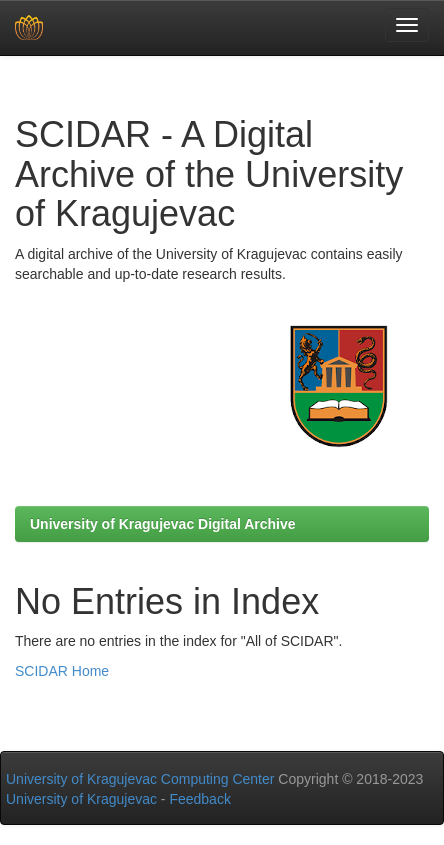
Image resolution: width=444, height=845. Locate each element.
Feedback (199, 799)
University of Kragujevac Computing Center (140, 779)
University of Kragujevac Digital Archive (163, 524)
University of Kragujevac (81, 799)
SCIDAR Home (62, 671)
